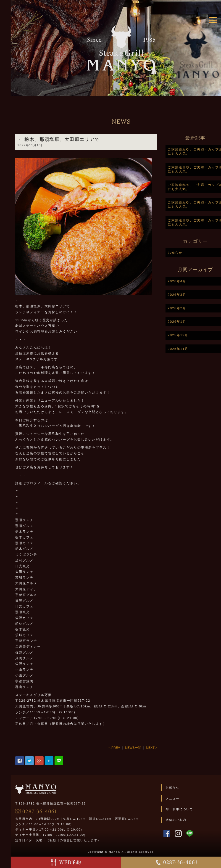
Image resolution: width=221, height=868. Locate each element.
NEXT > (163, 748)
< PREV (126, 748)
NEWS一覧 (145, 748)
